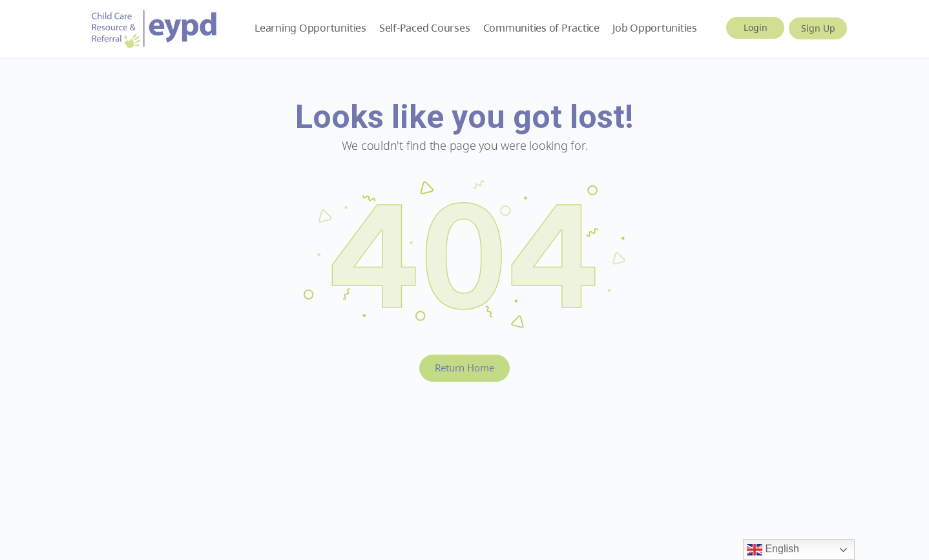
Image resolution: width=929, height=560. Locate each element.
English (773, 550)
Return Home (464, 368)
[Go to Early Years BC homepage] (154, 27)
